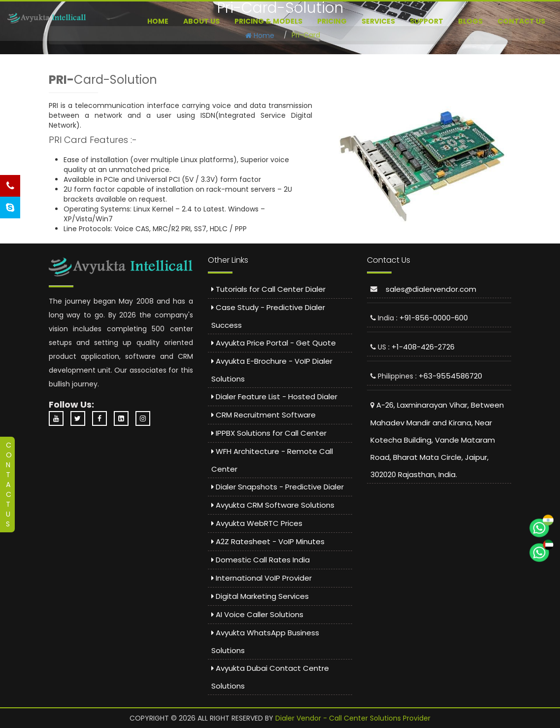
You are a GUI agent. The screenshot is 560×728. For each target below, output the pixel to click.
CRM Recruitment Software (264, 415)
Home (158, 21)
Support (427, 21)
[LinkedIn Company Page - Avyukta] (124, 418)
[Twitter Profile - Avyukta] (80, 418)
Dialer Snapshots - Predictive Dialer (278, 487)
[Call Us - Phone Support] (10, 186)
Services (378, 21)
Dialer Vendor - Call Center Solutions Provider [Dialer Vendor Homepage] (353, 718)
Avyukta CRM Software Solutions (273, 505)
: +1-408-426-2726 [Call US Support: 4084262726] (421, 347)
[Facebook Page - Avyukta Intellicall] (102, 418)
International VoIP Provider (262, 578)
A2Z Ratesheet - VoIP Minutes (268, 541)
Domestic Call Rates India (261, 560)
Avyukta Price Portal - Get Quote (274, 343)
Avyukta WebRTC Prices (257, 523)
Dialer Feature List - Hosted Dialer (274, 397)
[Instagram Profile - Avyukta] (145, 418)
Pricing (332, 21)
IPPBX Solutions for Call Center (269, 433)
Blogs (470, 21)
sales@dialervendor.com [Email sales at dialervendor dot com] (431, 289)
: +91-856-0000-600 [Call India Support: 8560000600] (432, 318)
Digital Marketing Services (260, 596)
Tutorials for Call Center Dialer (268, 289)
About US (201, 21)
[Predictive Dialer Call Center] (47, 18)
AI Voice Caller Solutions (257, 614)
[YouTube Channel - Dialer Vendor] (59, 418)
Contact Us (521, 21)
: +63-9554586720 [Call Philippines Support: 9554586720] (449, 376)
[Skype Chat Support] (10, 208)
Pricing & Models (268, 21)
